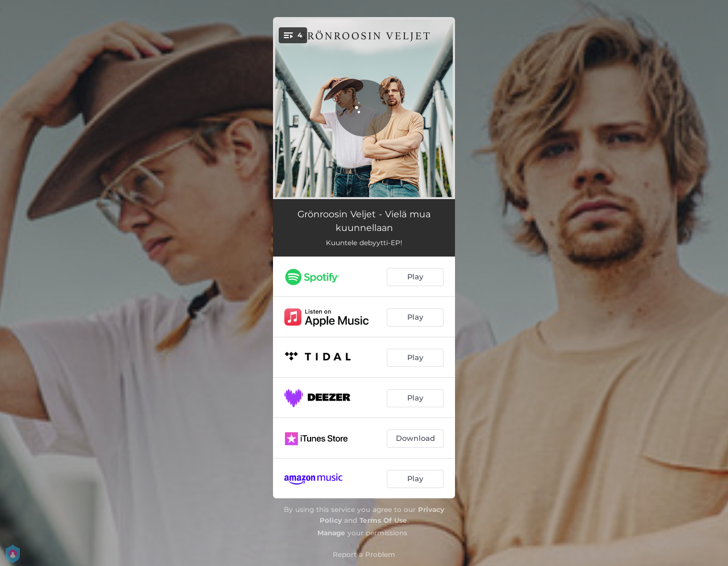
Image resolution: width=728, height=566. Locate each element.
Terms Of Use (383, 520)
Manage (331, 533)
